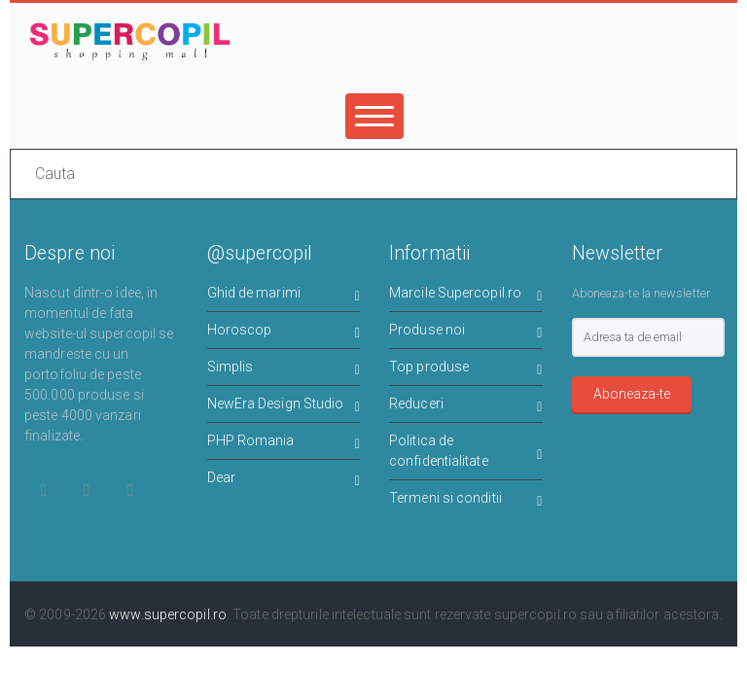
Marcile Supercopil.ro (466, 296)
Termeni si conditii (466, 501)
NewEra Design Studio (284, 407)
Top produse (466, 370)
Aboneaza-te (632, 394)
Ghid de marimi (284, 296)
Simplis (284, 370)
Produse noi (466, 333)
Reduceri (466, 407)
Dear (284, 481)
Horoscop (284, 333)
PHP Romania (284, 444)
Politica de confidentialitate (466, 451)
